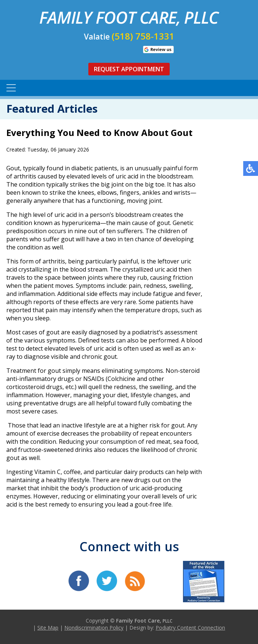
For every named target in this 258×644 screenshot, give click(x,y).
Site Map (48, 628)
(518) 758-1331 (143, 36)
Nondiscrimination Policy (94, 628)
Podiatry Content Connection (190, 628)
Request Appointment (129, 69)
